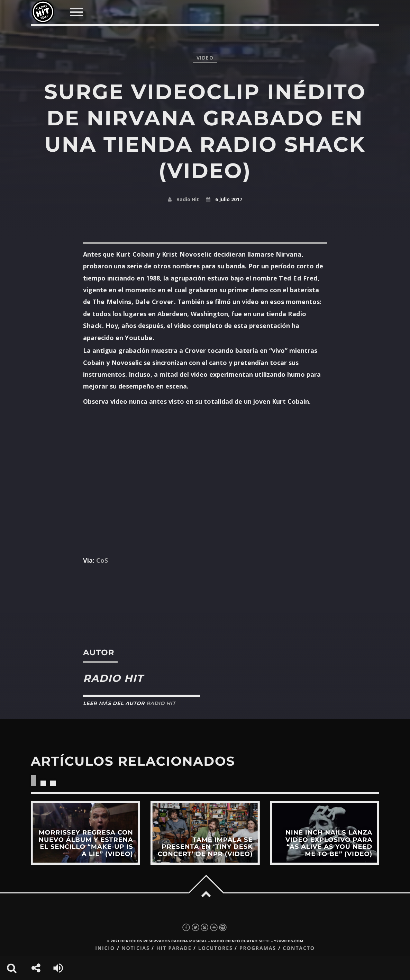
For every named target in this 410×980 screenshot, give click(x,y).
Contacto (299, 948)
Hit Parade (174, 948)
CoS (102, 560)
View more (85, 833)
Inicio (105, 948)
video (205, 58)
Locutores (216, 948)
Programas (258, 948)
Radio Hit (188, 199)
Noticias (135, 948)
